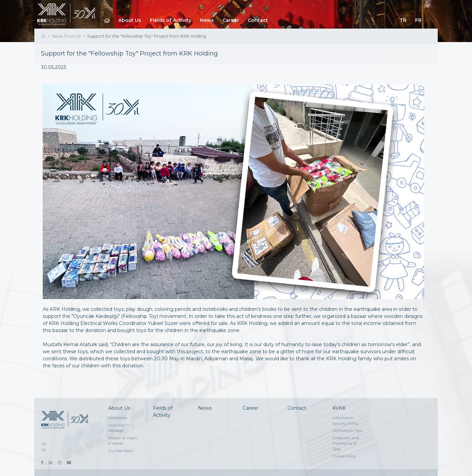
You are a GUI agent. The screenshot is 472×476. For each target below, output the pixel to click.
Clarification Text (347, 431)
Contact (258, 20)
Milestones (118, 418)
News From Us (66, 36)
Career (231, 20)
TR (403, 20)
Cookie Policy (344, 456)
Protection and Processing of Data (346, 444)
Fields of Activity (171, 20)
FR (418, 20)
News (207, 20)
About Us (130, 20)
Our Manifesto (121, 451)
